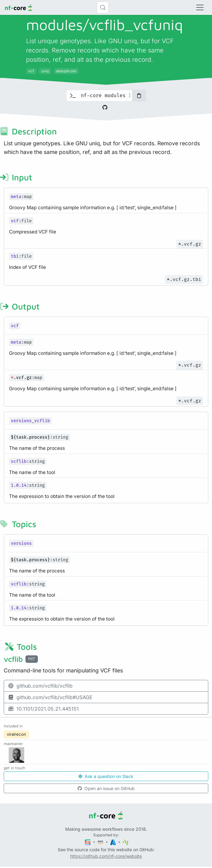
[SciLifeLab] (126, 842)
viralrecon (16, 734)
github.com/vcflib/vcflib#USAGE (50, 697)
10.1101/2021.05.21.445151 (43, 709)
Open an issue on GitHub (106, 788)
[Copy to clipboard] (139, 96)
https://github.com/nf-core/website (106, 856)
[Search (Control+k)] (103, 7)
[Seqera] (88, 842)
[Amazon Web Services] (101, 842)
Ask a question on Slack (106, 776)
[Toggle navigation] (200, 7)
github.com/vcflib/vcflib (40, 686)
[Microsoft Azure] (114, 842)
